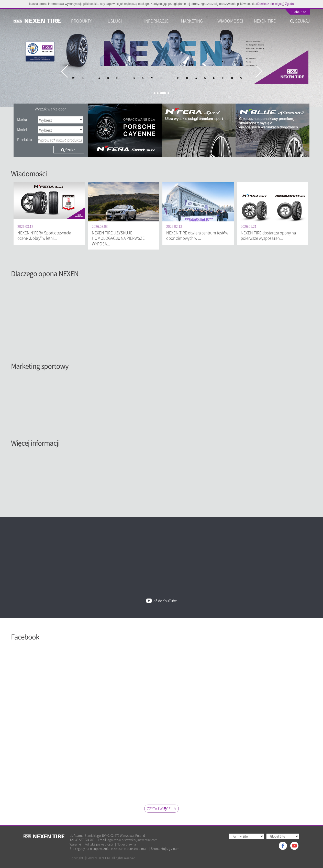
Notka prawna (126, 844)
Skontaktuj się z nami (166, 849)
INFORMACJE (156, 21)
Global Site (299, 12)
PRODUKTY (81, 21)
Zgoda (289, 4)
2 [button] (158, 93)
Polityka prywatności (99, 844)
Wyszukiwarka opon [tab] (51, 109)
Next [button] (259, 71)
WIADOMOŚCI (230, 21)
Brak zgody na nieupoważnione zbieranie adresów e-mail (109, 849)
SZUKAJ (300, 21)
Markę (22, 119)
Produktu (25, 139)
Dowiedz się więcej (270, 4)
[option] (161, 57)
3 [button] (163, 93)
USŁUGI (115, 21)
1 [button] (155, 93)
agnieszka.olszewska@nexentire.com (132, 840)
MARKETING (192, 21)
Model (22, 129)
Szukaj (69, 150)
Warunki (75, 844)
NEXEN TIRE (265, 21)
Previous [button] (64, 71)
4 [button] (168, 93)
